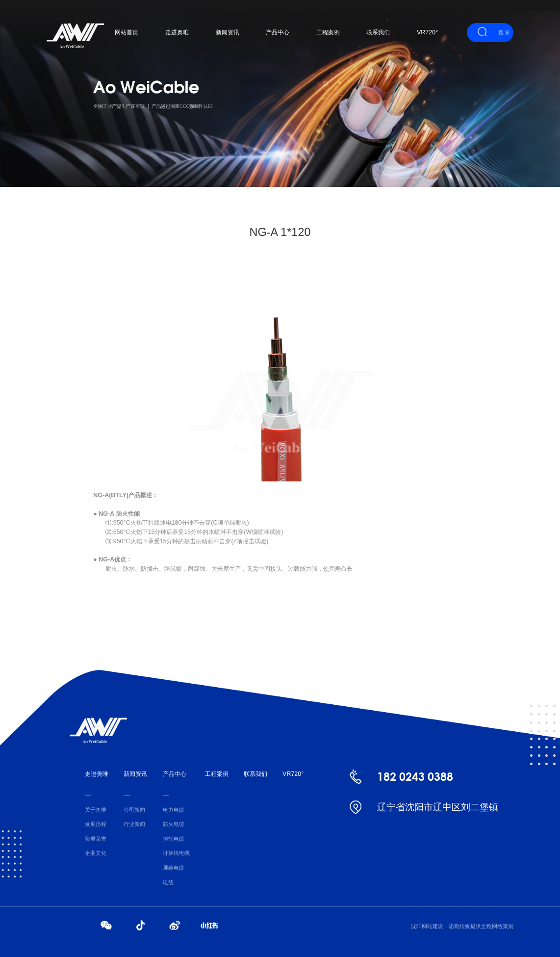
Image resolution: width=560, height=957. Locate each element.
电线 (168, 882)
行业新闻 (134, 824)
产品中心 (278, 32)
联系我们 (378, 32)
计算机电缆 (176, 853)
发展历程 (96, 824)
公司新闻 (134, 810)
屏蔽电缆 (174, 868)
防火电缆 (174, 824)
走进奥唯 (177, 32)
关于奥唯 (96, 810)
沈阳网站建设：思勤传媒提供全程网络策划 (462, 926)
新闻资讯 (228, 32)
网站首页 (127, 32)
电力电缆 (174, 810)
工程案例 (328, 32)
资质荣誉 (96, 839)
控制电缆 (174, 839)
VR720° (427, 32)
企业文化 (96, 853)
